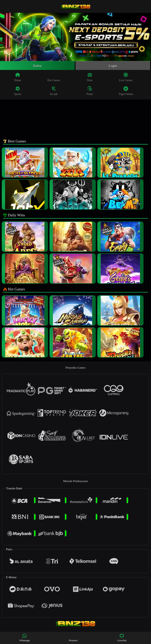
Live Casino (126, 77)
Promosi (73, 638)
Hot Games (54, 77)
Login (113, 66)
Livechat (122, 638)
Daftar (37, 66)
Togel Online (126, 91)
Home (18, 77)
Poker (90, 91)
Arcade (54, 91)
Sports (18, 91)
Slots (90, 77)
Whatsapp (25, 638)
